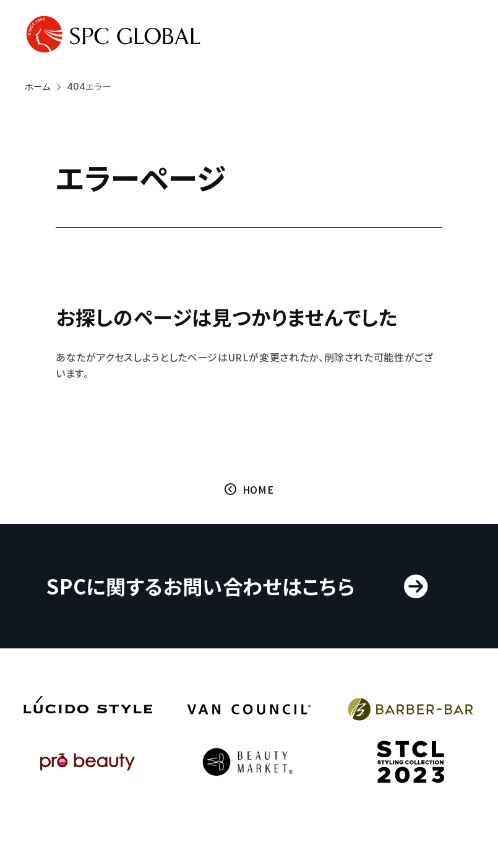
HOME (258, 491)
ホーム (38, 87)
